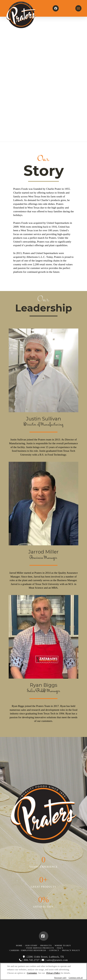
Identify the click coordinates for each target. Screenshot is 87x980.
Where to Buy (63, 945)
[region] (43, 971)
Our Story (31, 945)
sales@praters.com (57, 960)
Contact (54, 950)
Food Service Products (40, 948)
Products (46, 945)
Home (19, 945)
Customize (32, 973)
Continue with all (76, 978)
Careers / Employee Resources (28, 950)
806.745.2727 (32, 960)
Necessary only (60, 978)
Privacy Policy (71, 950)
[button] (78, 8)
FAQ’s (60, 948)
